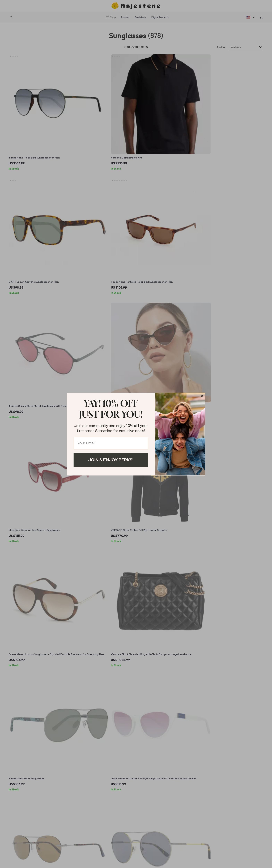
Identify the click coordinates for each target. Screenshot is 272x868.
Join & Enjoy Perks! (111, 460)
